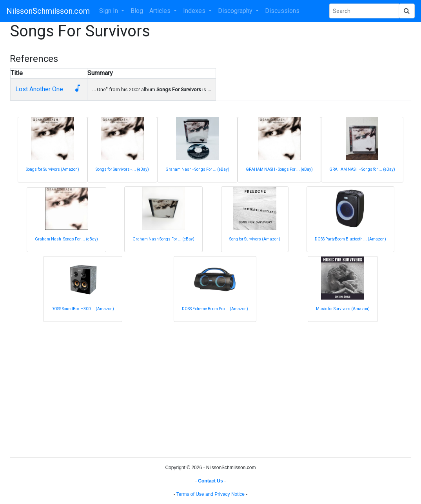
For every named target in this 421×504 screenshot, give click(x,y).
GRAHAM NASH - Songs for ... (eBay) (362, 169)
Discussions (282, 11)
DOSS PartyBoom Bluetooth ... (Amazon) (350, 239)
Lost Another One (39, 89)
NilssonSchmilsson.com (48, 11)
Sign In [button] (109, 11)
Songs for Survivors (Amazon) (53, 169)
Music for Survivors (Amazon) (343, 309)
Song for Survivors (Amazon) (255, 239)
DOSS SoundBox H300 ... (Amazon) (83, 309)
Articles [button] (161, 11)
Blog (137, 11)
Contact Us (210, 481)
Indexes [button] (195, 11)
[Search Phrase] (364, 11)
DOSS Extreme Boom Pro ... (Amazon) (215, 309)
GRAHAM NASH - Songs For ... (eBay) (279, 169)
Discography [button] (236, 11)
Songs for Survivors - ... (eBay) (122, 169)
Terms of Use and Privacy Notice (210, 494)
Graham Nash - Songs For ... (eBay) (197, 169)
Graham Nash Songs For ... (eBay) (163, 239)
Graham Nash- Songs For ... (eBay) (66, 239)
